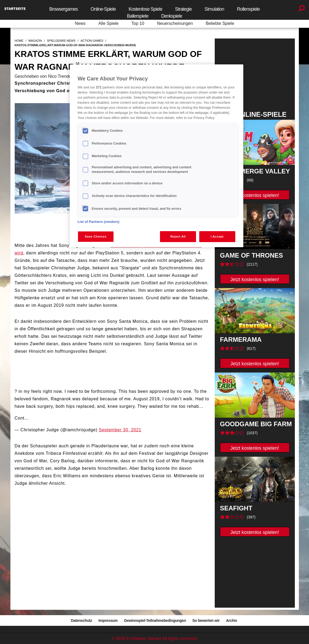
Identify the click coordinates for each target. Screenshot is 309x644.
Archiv (231, 620)
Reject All (178, 236)
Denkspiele (172, 16)
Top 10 (138, 23)
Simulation (214, 9)
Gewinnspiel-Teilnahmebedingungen (155, 620)
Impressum (108, 620)
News (80, 23)
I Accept (217, 236)
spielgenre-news (61, 41)
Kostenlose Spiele (145, 9)
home (19, 41)
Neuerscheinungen (175, 23)
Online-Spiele (103, 9)
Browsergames (63, 9)
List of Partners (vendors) (99, 222)
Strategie (183, 9)
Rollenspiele (248, 9)
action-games (92, 41)
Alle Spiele (108, 23)
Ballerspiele (138, 16)
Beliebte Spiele (220, 23)
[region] (157, 156)
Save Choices (96, 236)
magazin (35, 41)
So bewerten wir (206, 620)
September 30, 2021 (120, 430)
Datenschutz (81, 620)
